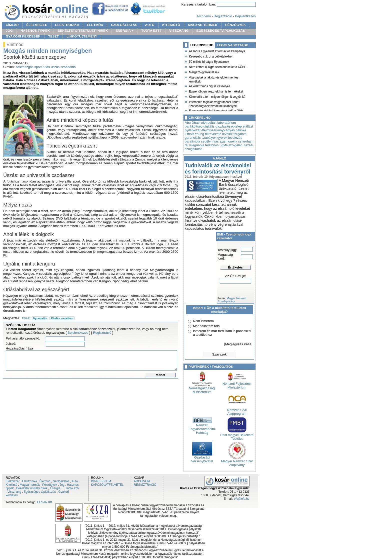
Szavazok (219, 354)
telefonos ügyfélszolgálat (223, 145)
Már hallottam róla (206, 326)
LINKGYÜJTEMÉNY (82, 36)
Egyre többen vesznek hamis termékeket (216, 91)
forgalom (240, 134)
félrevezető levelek (219, 134)
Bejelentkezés (245, 16)
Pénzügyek (50, 485)
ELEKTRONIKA (67, 25)
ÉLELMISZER (37, 25)
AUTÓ (150, 25)
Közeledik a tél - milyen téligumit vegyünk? (217, 96)
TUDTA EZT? (151, 31)
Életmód (45, 481)
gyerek (222, 138)
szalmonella (228, 141)
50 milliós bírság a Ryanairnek (209, 61)
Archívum (204, 16)
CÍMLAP (12, 25)
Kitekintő (11, 485)
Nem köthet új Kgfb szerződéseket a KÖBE (217, 66)
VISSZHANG (179, 31)
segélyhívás (210, 141)
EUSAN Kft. (45, 502)
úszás (55, 67)
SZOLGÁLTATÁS (124, 25)
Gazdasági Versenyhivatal (202, 458)
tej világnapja (194, 145)
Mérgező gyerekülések (204, 72)
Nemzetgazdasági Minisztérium (202, 388)
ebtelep (236, 126)
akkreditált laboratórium (219, 123)
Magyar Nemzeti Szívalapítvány (232, 300)
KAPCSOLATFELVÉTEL (107, 485)
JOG (9, 31)
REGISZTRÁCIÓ (145, 485)
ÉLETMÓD (95, 25)
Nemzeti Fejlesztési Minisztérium (237, 384)
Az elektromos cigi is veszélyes (209, 86)
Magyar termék (30, 485)
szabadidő (68, 67)
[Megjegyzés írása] (238, 344)
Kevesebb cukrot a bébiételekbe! (210, 56)
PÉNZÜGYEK (236, 25)
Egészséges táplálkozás (40, 492)
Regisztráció (223, 16)
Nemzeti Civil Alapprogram (237, 410)
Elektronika (29, 481)
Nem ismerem (203, 321)
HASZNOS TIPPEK (35, 31)
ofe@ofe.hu (242, 499)
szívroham (246, 141)
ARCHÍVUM (142, 481)
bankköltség (194, 126)
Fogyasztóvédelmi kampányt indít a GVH (216, 110)
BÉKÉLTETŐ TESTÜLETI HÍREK (83, 31)
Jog (62, 485)
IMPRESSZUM (101, 481)
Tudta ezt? (72, 488)
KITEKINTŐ (171, 25)
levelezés (235, 138)
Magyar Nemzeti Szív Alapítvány (237, 461)
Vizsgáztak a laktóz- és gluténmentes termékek (213, 79)
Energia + (56, 488)
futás (46, 67)
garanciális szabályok (201, 138)
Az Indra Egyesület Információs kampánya (217, 51)
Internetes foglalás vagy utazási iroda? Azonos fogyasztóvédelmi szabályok (214, 103)
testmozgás (25, 67)
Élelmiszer (13, 481)
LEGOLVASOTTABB (233, 45)
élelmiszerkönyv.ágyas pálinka (224, 130)
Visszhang (14, 492)
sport (38, 67)
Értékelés (235, 267)
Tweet (26, 318)
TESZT (53, 36)
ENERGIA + (124, 31)
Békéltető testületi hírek (32, 488)
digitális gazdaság (217, 126)
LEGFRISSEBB (202, 45)
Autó (75, 481)
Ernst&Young (194, 134)
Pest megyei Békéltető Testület (237, 435)
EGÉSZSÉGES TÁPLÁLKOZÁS (221, 31)
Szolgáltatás (61, 481)
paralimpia (192, 141)
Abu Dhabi (192, 123)
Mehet (161, 375)
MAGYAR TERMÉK (203, 25)
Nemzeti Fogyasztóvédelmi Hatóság (202, 427)
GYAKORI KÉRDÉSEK (23, 36)
